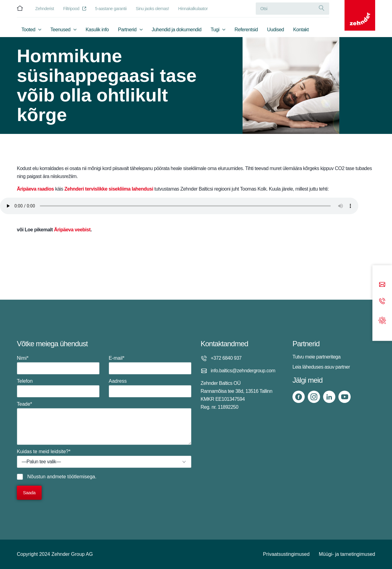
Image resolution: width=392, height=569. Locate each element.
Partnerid (127, 30)
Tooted (28, 30)
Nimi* (58, 365)
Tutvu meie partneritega (317, 357)
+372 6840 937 (226, 358)
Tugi (215, 30)
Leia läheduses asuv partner (321, 367)
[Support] (382, 320)
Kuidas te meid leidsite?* (104, 458)
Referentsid (246, 30)
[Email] (382, 285)
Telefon (58, 388)
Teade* (104, 423)
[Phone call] (382, 302)
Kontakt (301, 30)
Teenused (60, 30)
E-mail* (150, 365)
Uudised (275, 30)
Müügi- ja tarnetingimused (347, 554)
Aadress (150, 388)
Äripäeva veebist (72, 230)
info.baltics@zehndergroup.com (243, 371)
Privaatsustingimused (286, 554)
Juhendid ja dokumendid (176, 30)
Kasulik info (97, 30)
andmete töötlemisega (71, 477)
